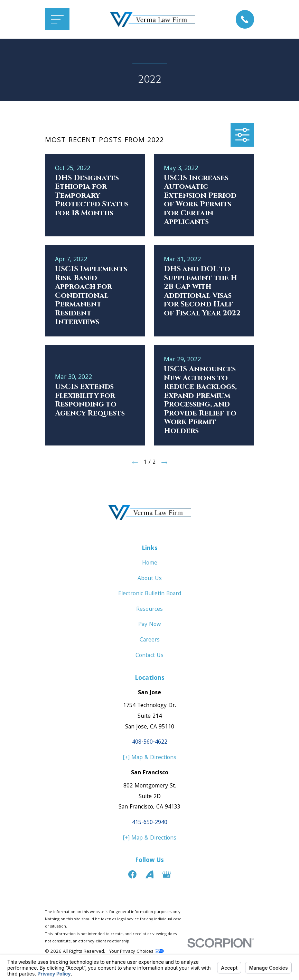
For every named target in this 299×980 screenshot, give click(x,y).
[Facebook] (132, 874)
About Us (150, 579)
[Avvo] (150, 874)
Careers (150, 640)
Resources (149, 610)
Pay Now (149, 625)
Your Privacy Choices (137, 952)
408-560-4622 (150, 742)
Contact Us (149, 656)
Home (150, 563)
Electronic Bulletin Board (150, 594)
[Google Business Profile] (167, 874)
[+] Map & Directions (149, 758)
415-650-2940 (150, 823)
